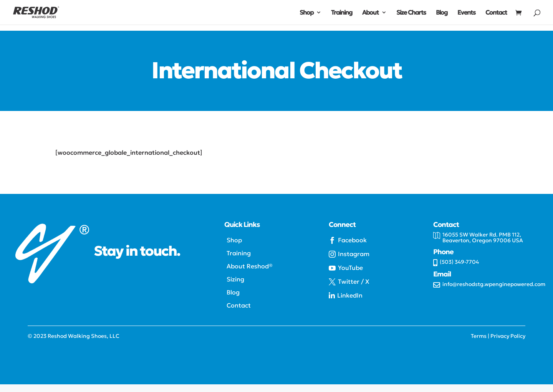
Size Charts (411, 13)
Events (466, 13)
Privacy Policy (508, 336)
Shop (306, 13)
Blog (442, 13)
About (370, 13)
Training (342, 13)
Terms (479, 336)
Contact (496, 13)
